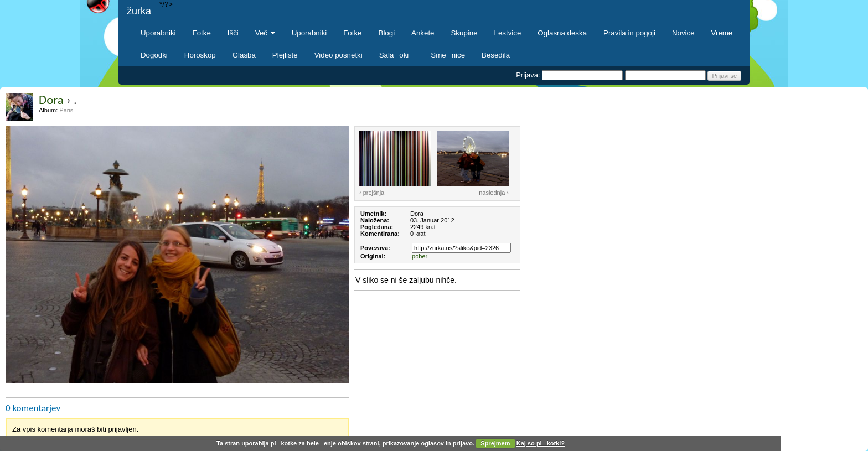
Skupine (464, 33)
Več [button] (265, 33)
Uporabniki (158, 33)
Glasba (244, 55)
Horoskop (200, 55)
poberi (420, 256)
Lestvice (508, 33)
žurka (139, 11)
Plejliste (285, 55)
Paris (66, 110)
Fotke (202, 33)
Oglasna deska (562, 33)
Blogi (387, 33)
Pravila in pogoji (629, 33)
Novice (683, 33)
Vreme (722, 33)
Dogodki (154, 55)
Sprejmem (495, 443)
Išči (233, 33)
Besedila (496, 55)
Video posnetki (339, 55)
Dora (51, 100)
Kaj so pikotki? (541, 443)
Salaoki (397, 55)
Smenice (448, 55)
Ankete (423, 33)
